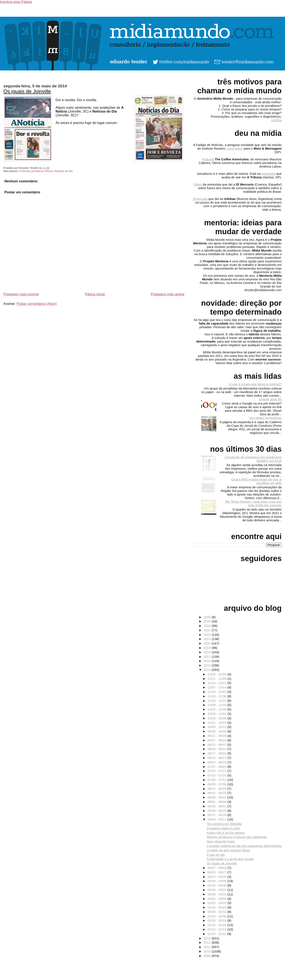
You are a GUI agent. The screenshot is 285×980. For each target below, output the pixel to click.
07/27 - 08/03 (217, 767)
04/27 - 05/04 (217, 868)
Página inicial (95, 294)
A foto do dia (215, 855)
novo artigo (235, 148)
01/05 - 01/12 (217, 934)
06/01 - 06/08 (217, 802)
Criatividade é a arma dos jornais (230, 859)
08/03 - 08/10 (217, 762)
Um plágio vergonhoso (266, 418)
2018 (208, 652)
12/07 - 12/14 (217, 687)
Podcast (208, 159)
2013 (208, 938)
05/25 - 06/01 (217, 806)
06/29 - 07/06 (217, 784)
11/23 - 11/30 (217, 696)
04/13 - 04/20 (217, 877)
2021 (208, 639)
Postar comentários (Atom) (37, 304)
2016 (208, 661)
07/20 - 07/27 (217, 771)
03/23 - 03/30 (217, 885)
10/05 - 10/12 (217, 727)
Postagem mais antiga (168, 294)
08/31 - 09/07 (217, 745)
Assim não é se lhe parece (226, 833)
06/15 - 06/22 (217, 793)
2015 (208, 665)
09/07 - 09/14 (217, 740)
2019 (208, 648)
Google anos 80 (270, 399)
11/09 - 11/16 (217, 705)
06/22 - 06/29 (217, 789)
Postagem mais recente (21, 294)
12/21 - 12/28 (217, 679)
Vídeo (198, 184)
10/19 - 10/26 (217, 718)
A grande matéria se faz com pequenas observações (244, 846)
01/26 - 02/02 (217, 920)
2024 (208, 626)
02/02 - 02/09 (217, 916)
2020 (208, 643)
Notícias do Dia (63, 171)
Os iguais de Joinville (27, 91)
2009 (208, 956)
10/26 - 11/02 (217, 714)
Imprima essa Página (16, 2)
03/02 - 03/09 (217, 899)
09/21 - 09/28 (217, 736)
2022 (208, 635)
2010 (208, 951)
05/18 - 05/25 (217, 811)
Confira (276, 120)
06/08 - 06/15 (217, 797)
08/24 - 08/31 (217, 749)
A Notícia (24, 171)
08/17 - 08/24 (217, 753)
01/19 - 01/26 (217, 925)
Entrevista (200, 199)
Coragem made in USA (223, 828)
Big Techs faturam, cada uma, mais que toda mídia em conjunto (254, 503)
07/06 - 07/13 (217, 780)
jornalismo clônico (42, 171)
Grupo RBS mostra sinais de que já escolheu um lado (256, 481)
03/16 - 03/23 (217, 890)
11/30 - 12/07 (217, 692)
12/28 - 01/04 (217, 674)
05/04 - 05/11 (217, 819)
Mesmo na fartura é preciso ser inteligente (237, 837)
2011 (208, 947)
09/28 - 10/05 (217, 731)
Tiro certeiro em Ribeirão (224, 824)
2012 (208, 942)
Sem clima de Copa (221, 841)
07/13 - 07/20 (217, 775)
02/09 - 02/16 (217, 912)
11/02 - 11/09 (217, 709)
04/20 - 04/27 (217, 872)
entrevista (269, 174)
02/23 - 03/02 (217, 903)
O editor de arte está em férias (228, 850)
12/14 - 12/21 (217, 683)
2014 (208, 670)
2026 (208, 617)
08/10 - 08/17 (217, 758)
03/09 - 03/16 (217, 894)
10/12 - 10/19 (217, 723)
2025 (208, 621)
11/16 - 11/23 (217, 701)
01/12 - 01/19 (217, 929)
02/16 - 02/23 (217, 907)
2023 (208, 630)
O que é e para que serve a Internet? (255, 384)
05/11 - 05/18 (217, 815)
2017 (208, 657)
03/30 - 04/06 (217, 881)
